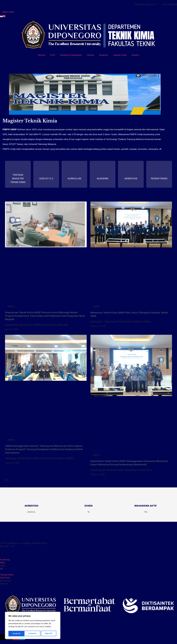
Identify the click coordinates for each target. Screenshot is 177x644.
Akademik (104, 55)
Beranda (42, 55)
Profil (53, 55)
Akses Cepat (8, 12)
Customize (16, 634)
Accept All (49, 634)
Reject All (33, 634)
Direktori (135, 55)
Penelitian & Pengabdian (71, 55)
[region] (33, 626)
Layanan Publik (120, 55)
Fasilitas (90, 55)
